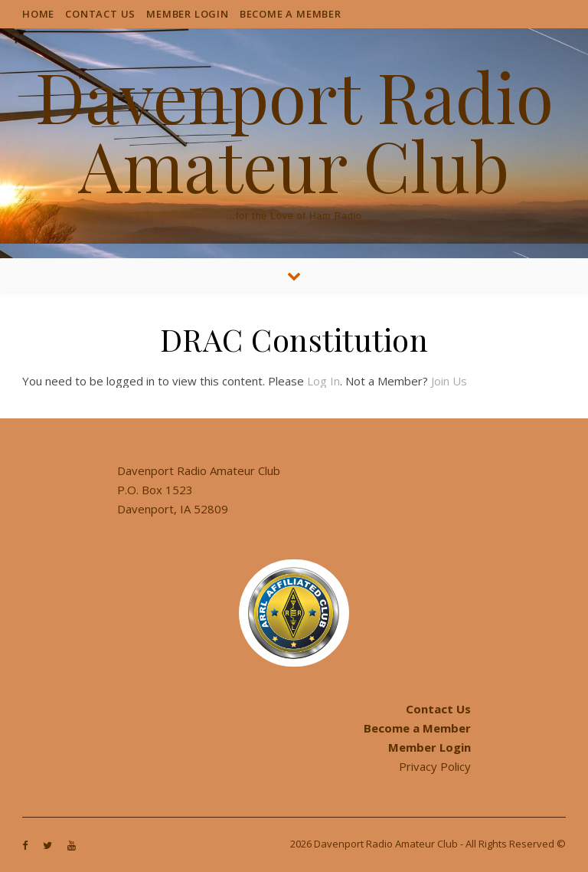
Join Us (449, 381)
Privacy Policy (435, 766)
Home (38, 14)
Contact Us (100, 14)
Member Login (188, 14)
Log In (323, 381)
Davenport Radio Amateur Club (294, 130)
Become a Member (291, 14)
